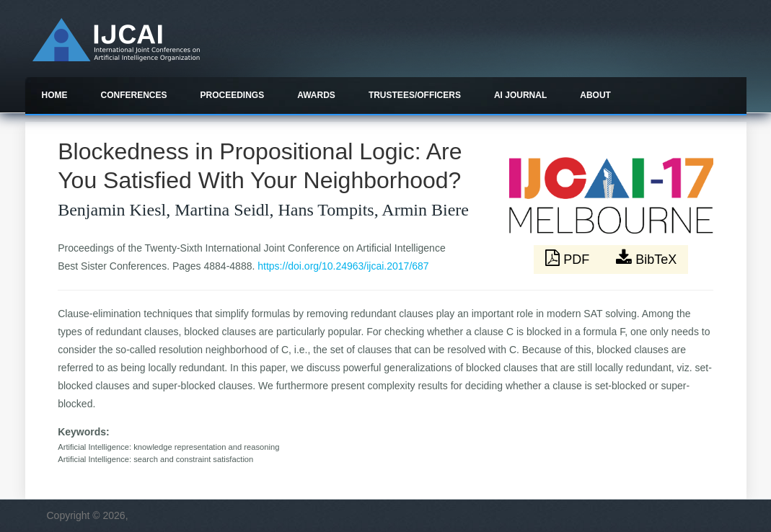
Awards (316, 95)
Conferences (134, 95)
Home (55, 95)
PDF (569, 258)
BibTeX (646, 258)
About (595, 95)
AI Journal (520, 95)
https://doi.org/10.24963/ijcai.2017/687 (343, 266)
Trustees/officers (415, 95)
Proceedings (233, 95)
